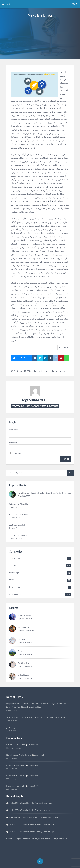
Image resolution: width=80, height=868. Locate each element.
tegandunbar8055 (35, 400)
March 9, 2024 (16, 518)
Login (74, 4)
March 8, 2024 (16, 507)
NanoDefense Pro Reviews (18, 755)
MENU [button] (7, 4)
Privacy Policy (38, 839)
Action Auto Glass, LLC (19, 504)
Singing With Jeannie (18, 535)
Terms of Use (50, 839)
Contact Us (62, 839)
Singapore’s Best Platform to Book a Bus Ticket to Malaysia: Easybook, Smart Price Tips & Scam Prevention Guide (36, 705)
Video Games (23, 675)
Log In (66, 459)
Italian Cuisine (29, 824)
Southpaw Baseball (17, 525)
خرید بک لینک (60, 371)
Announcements (25, 615)
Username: (14, 429)
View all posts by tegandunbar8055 (42, 406)
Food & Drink (15, 558)
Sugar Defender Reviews (32, 803)
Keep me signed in (18, 453)
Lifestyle (13, 565)
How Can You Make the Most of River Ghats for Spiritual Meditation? (47, 493)
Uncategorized (43, 371)
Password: (13, 442)
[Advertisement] (40, 42)
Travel (12, 580)
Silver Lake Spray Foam (19, 514)
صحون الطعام (12, 727)
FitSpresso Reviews (15, 745)
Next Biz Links (40, 15)
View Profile (18, 406)
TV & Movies (14, 587)
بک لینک (50, 201)
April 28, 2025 (25, 496)
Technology (14, 573)
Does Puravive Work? (31, 817)
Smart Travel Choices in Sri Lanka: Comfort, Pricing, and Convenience (36, 717)
